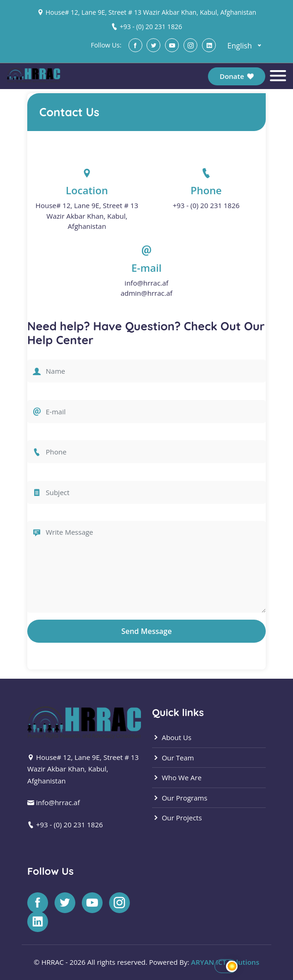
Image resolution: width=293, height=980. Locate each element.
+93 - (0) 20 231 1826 (151, 27)
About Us (172, 737)
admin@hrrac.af (146, 293)
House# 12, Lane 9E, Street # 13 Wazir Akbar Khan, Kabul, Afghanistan (151, 12)
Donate (237, 76)
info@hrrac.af (147, 283)
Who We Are (177, 777)
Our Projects (177, 818)
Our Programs (180, 798)
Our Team (173, 758)
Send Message (146, 631)
